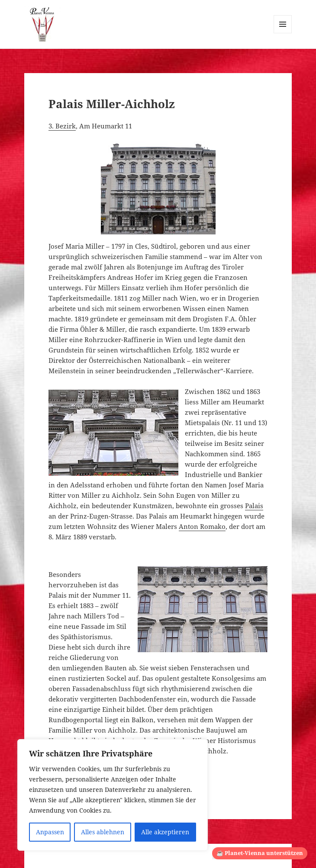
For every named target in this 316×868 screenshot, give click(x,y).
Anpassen (50, 832)
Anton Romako (202, 526)
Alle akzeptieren (165, 832)
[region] (113, 795)
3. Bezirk (62, 126)
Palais (254, 506)
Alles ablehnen (103, 832)
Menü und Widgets (283, 33)
